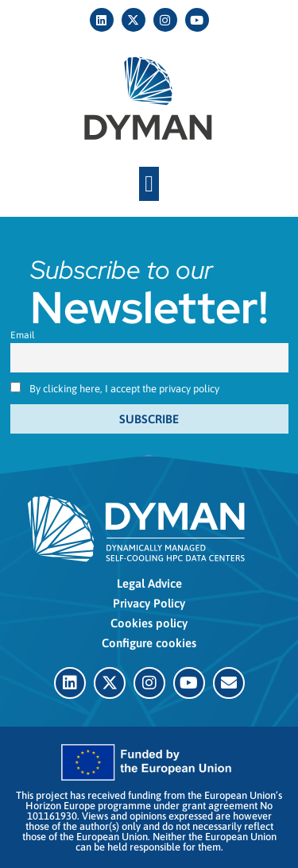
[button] (149, 184)
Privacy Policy (149, 603)
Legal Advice (149, 583)
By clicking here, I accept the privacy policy (124, 389)
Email (23, 335)
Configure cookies (149, 643)
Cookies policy (149, 623)
